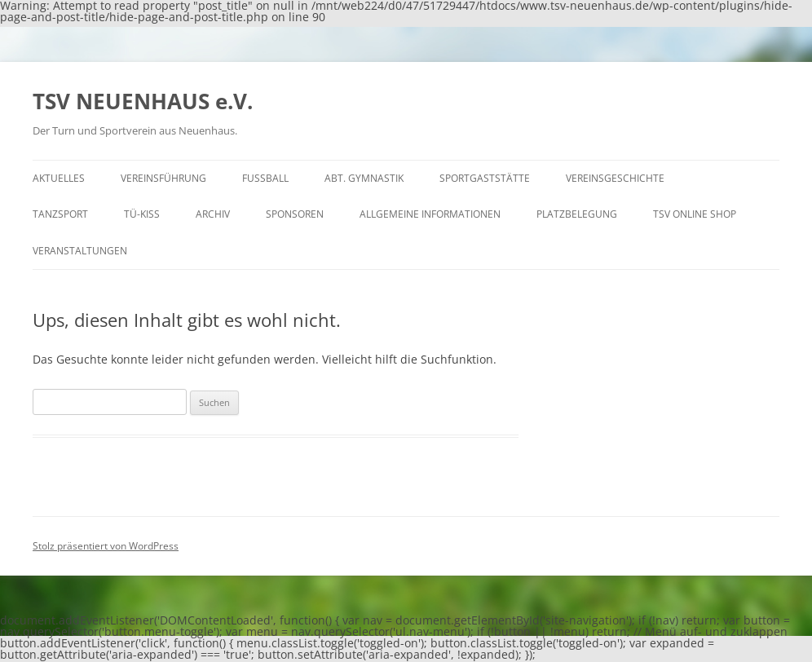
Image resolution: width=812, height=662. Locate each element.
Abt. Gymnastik (364, 178)
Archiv (213, 214)
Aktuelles (59, 178)
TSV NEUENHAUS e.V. (143, 101)
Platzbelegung (577, 214)
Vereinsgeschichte (615, 178)
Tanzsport (60, 214)
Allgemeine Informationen (430, 214)
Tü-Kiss (142, 214)
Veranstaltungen (80, 251)
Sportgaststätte (485, 178)
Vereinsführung (163, 178)
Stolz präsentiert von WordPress (106, 546)
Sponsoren (295, 214)
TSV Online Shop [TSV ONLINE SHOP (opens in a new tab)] (695, 214)
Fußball (265, 178)
